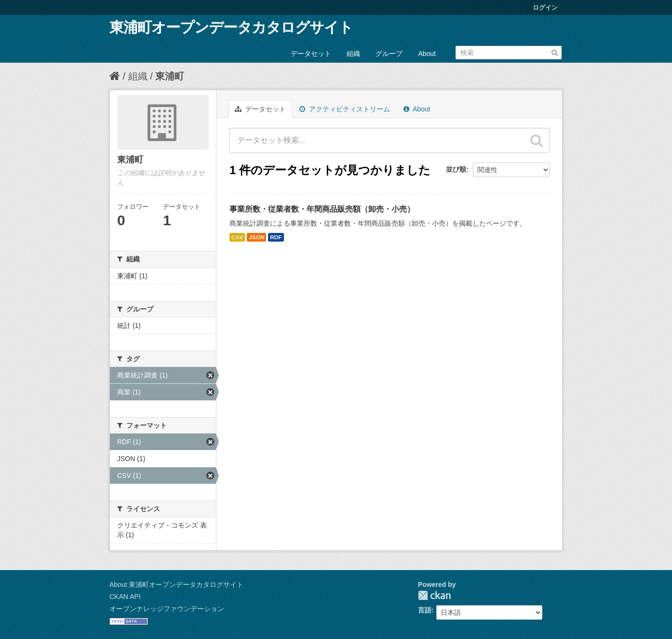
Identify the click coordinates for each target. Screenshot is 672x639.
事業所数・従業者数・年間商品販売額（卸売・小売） (322, 209)
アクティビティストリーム (345, 109)
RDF (276, 237)
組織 (353, 54)
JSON (256, 237)
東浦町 (170, 76)
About (427, 54)
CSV (237, 237)
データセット (311, 54)
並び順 (456, 169)
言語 (425, 610)
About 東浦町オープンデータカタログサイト (176, 585)
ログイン (545, 7)
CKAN (434, 595)
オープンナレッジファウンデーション (167, 609)
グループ (389, 54)
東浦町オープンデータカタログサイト (231, 27)
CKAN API (125, 597)
